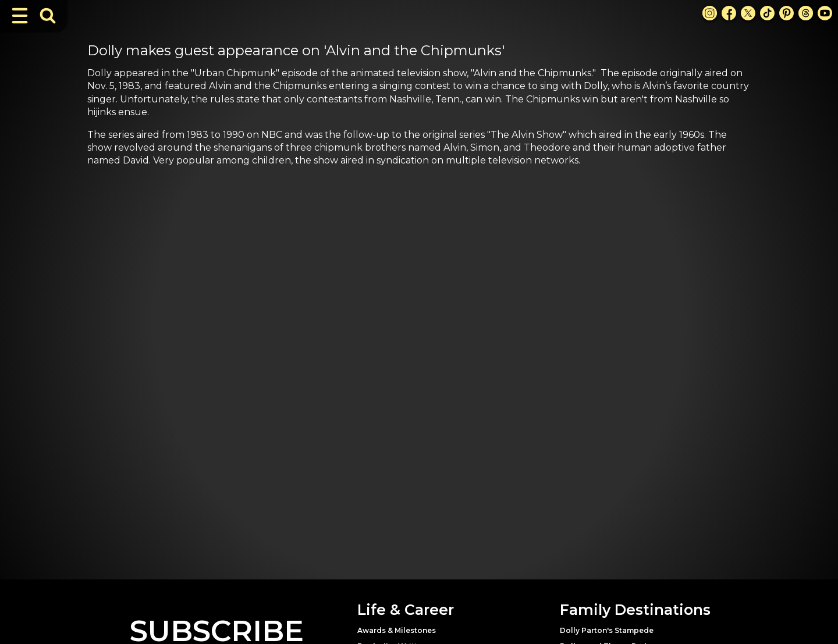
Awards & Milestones (397, 630)
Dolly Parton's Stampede (607, 630)
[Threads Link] (806, 13)
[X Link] (748, 13)
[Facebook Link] (729, 13)
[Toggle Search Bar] (48, 16)
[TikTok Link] (767, 13)
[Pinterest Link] (786, 13)
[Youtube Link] (825, 13)
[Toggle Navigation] (20, 16)
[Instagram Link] (710, 13)
